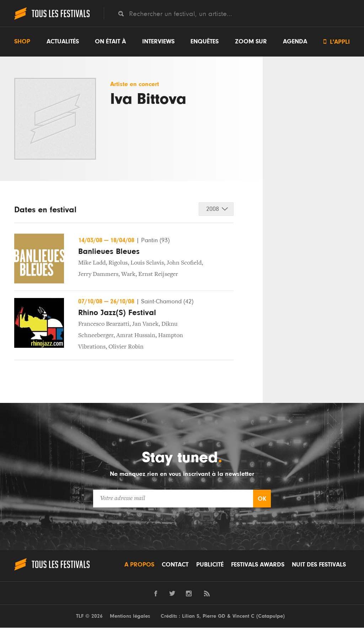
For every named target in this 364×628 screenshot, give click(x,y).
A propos (139, 565)
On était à (110, 42)
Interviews (158, 42)
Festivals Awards (258, 565)
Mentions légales (130, 616)
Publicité (210, 565)
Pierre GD (214, 616)
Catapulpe (271, 616)
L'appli (337, 42)
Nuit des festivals (319, 565)
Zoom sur (251, 42)
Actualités (63, 42)
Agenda (295, 42)
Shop (22, 42)
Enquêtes (205, 42)
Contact (175, 565)
